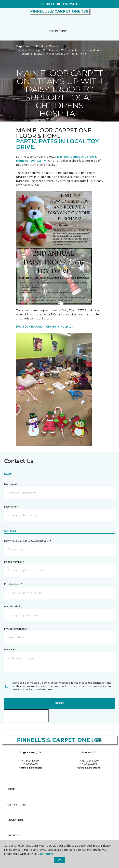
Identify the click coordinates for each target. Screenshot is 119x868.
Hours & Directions (30, 768)
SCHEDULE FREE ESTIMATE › (59, 4)
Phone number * (14, 562)
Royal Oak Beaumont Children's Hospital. (44, 327)
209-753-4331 (30, 764)
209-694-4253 (89, 764)
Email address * (13, 584)
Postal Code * (12, 607)
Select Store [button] (58, 31)
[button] (106, 15)
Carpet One (23, 46)
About (39, 46)
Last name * (11, 507)
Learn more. (46, 854)
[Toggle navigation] (5, 15)
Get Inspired (17, 805)
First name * (11, 484)
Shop (11, 789)
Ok (59, 860)
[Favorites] (110, 15)
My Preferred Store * (16, 629)
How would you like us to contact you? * (28, 541)
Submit (59, 703)
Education (15, 820)
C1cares (53, 46)
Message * (10, 650)
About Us (14, 835)
